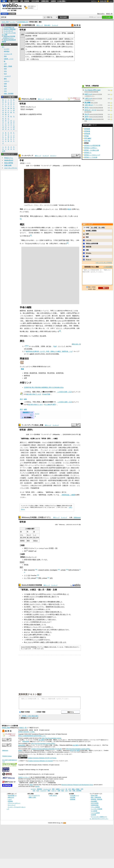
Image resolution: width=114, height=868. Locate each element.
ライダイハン (75, 475)
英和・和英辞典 (25, 1)
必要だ (57, 642)
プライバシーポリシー (14, 803)
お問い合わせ (53, 795)
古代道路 (62, 473)
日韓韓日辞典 (45, 1)
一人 (46, 609)
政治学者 (30, 311)
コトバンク (61, 346)
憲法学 (76, 450)
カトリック (49, 483)
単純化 (39, 630)
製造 (50, 604)
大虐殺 (60, 475)
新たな (59, 44)
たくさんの (31, 637)
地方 (56, 480)
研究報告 (66, 475)
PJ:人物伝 (47, 404)
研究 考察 (87, 141)
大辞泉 (37, 346)
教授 (69, 209)
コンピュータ (8, 54)
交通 (68, 473)
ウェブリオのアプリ (34, 795)
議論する (43, 637)
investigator (29, 109)
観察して (40, 624)
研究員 (26, 373)
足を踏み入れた (60, 607)
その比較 (27, 617)
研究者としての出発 (91, 157)
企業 (50, 39)
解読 (57, 614)
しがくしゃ (88, 98)
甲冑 (53, 468)
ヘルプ (111, 1)
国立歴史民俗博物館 (41, 470)
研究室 (67, 39)
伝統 (32, 450)
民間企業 (59, 326)
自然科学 (46, 41)
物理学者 (23, 311)
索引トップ (40, 25)
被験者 (53, 602)
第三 (22, 537)
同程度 (38, 54)
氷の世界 (27, 607)
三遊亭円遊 (61, 240)
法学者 (70, 450)
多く (49, 630)
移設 (58, 465)
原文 (23, 109)
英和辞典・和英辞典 (97, 799)
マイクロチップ (38, 604)
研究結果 (87, 134)
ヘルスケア (7, 76)
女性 (70, 570)
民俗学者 (29, 458)
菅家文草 (47, 233)
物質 (27, 321)
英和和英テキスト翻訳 (30, 694)
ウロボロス (25, 485)
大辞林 (43, 346)
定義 (87, 250)
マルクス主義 (47, 442)
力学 (49, 316)
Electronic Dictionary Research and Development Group (77, 785)
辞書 (4, 1)
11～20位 (94, 227)
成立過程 (66, 453)
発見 (72, 44)
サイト (59, 483)
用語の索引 (47, 25)
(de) (38, 575)
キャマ (87, 114)
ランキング (55, 25)
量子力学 (55, 316)
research (41, 570)
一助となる (88, 119)
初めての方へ (101, 14)
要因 (47, 612)
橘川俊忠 (49, 455)
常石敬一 (75, 453)
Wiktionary (77, 517)
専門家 (26, 216)
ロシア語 (27, 578)
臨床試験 (23, 114)
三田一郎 (71, 480)
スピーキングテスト (11, 168)
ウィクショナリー (26, 367)
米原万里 (89, 247)
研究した (50, 627)
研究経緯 (87, 129)
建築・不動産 (8, 66)
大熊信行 (33, 445)
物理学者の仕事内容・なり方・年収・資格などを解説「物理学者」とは (49, 351)
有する (62, 57)
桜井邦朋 (49, 485)
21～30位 (102, 227)
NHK (62, 478)
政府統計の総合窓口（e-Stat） (27, 732)
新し (46, 604)
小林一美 (73, 458)
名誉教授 (50, 470)
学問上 (33, 44)
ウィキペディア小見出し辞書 (32, 425)
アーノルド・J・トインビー (50, 450)
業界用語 (7, 51)
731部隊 (40, 455)
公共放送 (53, 478)
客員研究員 (33, 373)
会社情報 (73, 797)
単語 (29, 529)
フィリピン (52, 463)
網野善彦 (72, 455)
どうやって (28, 622)
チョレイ (89, 259)
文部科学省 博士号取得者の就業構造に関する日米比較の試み (44, 387)
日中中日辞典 (35, 1)
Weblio (20, 750)
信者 (54, 483)
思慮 (30, 619)
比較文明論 (62, 447)
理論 (63, 44)
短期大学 (54, 52)
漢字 (33, 529)
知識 (50, 54)
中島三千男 (41, 453)
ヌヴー (87, 117)
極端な (35, 630)
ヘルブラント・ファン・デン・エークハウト (39, 205)
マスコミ (46, 478)
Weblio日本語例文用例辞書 (32, 585)
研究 (65, 209)
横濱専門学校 (33, 442)
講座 (57, 57)
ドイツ (37, 414)
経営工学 (39, 475)
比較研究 (59, 468)
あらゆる (47, 594)
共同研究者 (35, 622)
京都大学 (33, 453)
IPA (25, 551)
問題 (44, 44)
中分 (70, 57)
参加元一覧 (109, 14)
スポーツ (7, 81)
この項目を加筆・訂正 (64, 392)
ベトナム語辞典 (95, 813)
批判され (62, 630)
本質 (31, 321)
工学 (5, 64)
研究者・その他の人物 (91, 150)
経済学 (28, 445)
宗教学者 (31, 473)
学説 (67, 44)
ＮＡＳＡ (73, 485)
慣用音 (22, 541)
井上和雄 (87, 103)
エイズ (35, 597)
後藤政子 (51, 460)
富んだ (35, 619)
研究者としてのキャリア (92, 155)
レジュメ (36, 640)
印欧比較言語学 (41, 617)
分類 (22, 34)
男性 (40, 578)
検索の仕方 (11, 797)
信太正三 (23, 450)
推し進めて (52, 597)
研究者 (22, 163)
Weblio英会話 (9, 160)
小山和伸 (30, 478)
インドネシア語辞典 (97, 809)
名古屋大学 (28, 483)
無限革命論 (25, 438)
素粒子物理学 (39, 483)
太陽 (31, 624)
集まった (66, 594)
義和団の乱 (40, 460)
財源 (59, 480)
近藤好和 (36, 468)
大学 (49, 52)
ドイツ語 (27, 575)
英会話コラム (9, 158)
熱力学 (69, 316)
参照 (24, 478)
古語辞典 (53, 1)
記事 (33, 438)
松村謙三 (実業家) (91, 231)
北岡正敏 (76, 473)
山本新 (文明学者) (72, 447)
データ (32, 612)
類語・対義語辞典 (13, 1)
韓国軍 (45, 475)
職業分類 (34, 33)
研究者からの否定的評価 (92, 145)
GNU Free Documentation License (52, 738)
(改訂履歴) (41, 740)
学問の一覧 (38, 336)
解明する (50, 44)
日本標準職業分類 (22, 22)
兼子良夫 (26, 480)
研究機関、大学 (33, 39)
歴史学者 (33, 455)
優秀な (35, 635)
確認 (87, 256)
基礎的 (68, 41)
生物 (5, 84)
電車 (5, 56)
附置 (40, 39)
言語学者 (37, 311)
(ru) (37, 578)
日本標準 (28, 33)
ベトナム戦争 (53, 475)
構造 (77, 483)
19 (28, 59)
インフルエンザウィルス (38, 627)
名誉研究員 (60, 373)
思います (63, 642)
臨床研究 (33, 114)
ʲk (32, 551)
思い (59, 604)
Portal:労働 (46, 394)
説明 (22, 49)
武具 (50, 468)
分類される (35, 59)
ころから (55, 594)
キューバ (68, 460)
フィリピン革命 (68, 463)
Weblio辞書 (25, 741)
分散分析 (53, 612)
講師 (39, 442)
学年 (25, 537)
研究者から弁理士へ (91, 148)
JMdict (31, 785)
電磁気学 (75, 316)
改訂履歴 (77, 750)
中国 (50, 458)
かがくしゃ (88, 94)
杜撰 (87, 234)
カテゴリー (53, 156)
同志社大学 (43, 480)
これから (30, 642)
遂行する (36, 52)
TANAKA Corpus (7, 756)
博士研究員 (51, 373)
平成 (39, 33)
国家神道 (59, 453)
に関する (77, 478)
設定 (58, 33)
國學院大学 (53, 473)
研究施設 (33, 41)
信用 (41, 640)
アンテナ (34, 609)
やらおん (89, 253)
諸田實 (60, 445)
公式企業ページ (75, 795)
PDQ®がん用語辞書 (29, 99)
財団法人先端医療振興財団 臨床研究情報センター (32, 736)
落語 (68, 240)
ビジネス (13, 22)
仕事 (59, 47)
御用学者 (27, 376)
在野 (25, 378)
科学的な (54, 47)
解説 (56, 438)
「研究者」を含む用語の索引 (30, 716)
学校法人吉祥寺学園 (92, 243)
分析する (39, 612)
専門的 (48, 47)
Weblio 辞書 (103, 1)
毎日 (36, 624)
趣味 (5, 79)
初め (34, 607)
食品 (5, 86)
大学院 (54, 323)
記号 (4, 151)
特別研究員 (42, 373)
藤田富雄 (57, 470)
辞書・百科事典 (9, 94)
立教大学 (73, 470)
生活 (5, 74)
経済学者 (51, 480)
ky (43, 548)
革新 (36, 47)
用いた (60, 612)
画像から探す (32, 797)
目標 (40, 47)
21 (41, 33)
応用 (27, 44)
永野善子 (35, 463)
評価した (49, 632)
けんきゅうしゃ (31, 107)
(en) (36, 569)
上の (41, 44)
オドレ (87, 107)
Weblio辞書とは (12, 795)
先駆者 (49, 617)
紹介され (52, 619)
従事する (65, 47)
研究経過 (87, 131)
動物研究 (49, 607)
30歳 (34, 602)
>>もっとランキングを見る (104, 263)
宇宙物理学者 (35, 488)
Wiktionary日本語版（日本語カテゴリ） (37, 517)
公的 (27, 39)
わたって (44, 614)
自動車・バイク (9, 59)
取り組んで (64, 614)
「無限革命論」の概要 (68, 495)
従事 (39, 560)
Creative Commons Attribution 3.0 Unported (40, 761)
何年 (37, 614)
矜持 (87, 237)
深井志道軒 (26, 230)
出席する (34, 594)
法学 (52, 442)
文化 (5, 71)
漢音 (28, 541)
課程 (66, 52)
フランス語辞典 (95, 807)
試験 (60, 39)
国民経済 (33, 447)
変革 (36, 450)
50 (44, 602)
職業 (34, 392)
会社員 (26, 328)
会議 (28, 594)
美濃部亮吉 (58, 442)
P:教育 (53, 404)
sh (46, 548)
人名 (5, 89)
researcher (31, 570)
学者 (55, 346)
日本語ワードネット (24, 777)
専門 (33, 475)
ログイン (94, 1)
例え (33, 485)
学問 (61, 209)
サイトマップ (12, 805)
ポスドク (59, 328)
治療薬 (41, 597)
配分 (61, 480)
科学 (64, 483)
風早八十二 (23, 442)
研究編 (86, 136)
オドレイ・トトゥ (90, 110)
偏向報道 (71, 478)
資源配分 (50, 445)
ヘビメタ (89, 240)
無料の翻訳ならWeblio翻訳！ (32, 7)
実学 (49, 438)
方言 (5, 91)
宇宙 (73, 483)
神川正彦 (45, 447)
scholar (63, 570)
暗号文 (52, 614)
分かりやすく (39, 485)
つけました (45, 622)
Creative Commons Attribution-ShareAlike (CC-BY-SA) (46, 749)
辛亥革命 (62, 458)
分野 (63, 41)
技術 (38, 44)
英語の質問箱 (9, 163)
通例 (44, 52)
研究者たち (28, 597)
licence (37, 786)
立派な (36, 632)
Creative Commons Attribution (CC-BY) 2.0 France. (42, 758)
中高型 (51, 548)
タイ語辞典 (94, 811)
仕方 (55, 604)
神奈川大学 (41, 445)
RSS (65, 823)
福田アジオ (66, 468)
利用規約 (10, 801)
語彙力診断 (8, 165)
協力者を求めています (34, 394)
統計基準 (54, 33)
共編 (27, 450)
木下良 (37, 473)
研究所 (44, 39)
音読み (36, 541)
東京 (26, 548)
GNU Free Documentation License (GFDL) (43, 743)
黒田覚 (64, 450)
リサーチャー (89, 105)
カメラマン (41, 607)
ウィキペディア (27, 156)
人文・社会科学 (55, 41)
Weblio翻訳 (94, 801)
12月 (49, 33)
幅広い (44, 642)
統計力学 (62, 316)
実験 (66, 318)
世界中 (42, 594)
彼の (25, 630)
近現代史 (55, 458)
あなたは (27, 632)
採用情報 (73, 799)
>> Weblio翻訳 (108, 267)
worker (47, 570)
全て (3, 47)
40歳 (40, 602)
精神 (30, 468)
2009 (44, 33)
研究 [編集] (88, 138)
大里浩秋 (35, 458)
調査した (59, 602)
